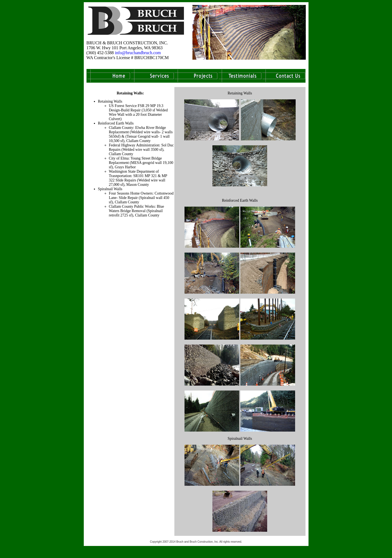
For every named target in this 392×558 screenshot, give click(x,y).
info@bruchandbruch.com (138, 53)
